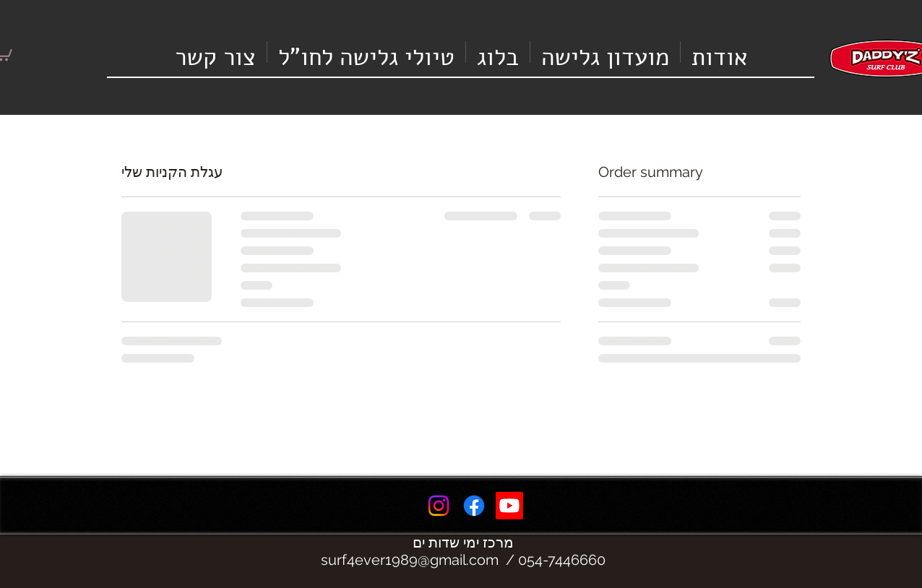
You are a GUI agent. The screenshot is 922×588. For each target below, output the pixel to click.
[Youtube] (509, 506)
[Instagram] (439, 506)
